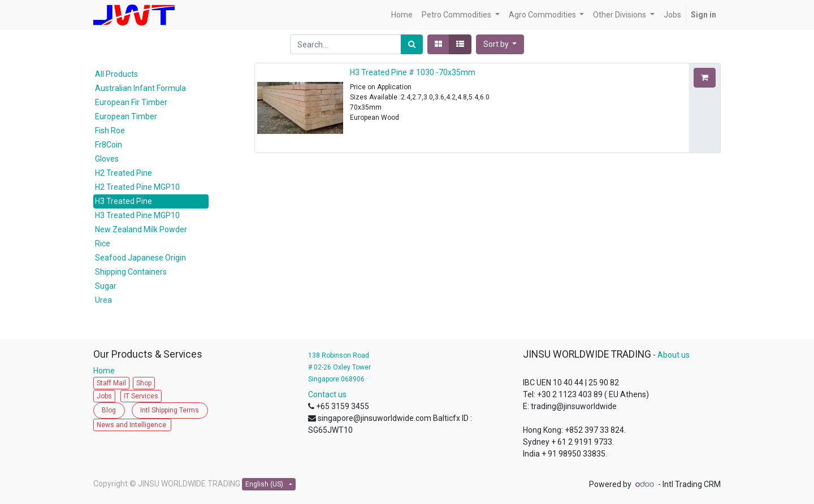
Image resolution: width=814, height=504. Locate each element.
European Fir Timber (131, 102)
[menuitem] (402, 15)
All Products (116, 74)
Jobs (104, 396)
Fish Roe (110, 131)
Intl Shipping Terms (170, 410)
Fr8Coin (109, 145)
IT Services (141, 396)
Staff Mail (111, 383)
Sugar (106, 286)
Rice (103, 244)
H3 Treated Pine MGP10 (137, 215)
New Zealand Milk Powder (141, 229)
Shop (144, 383)
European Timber (126, 116)
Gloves (107, 159)
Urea (103, 300)
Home (107, 371)
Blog (109, 410)
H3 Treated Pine (124, 201)
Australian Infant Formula (140, 88)
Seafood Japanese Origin (140, 258)
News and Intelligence (132, 425)
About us (674, 355)
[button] (500, 44)
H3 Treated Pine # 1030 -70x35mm (413, 72)
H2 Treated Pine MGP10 (137, 187)
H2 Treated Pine (124, 173)
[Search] (412, 44)
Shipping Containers (131, 272)
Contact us (327, 394)
